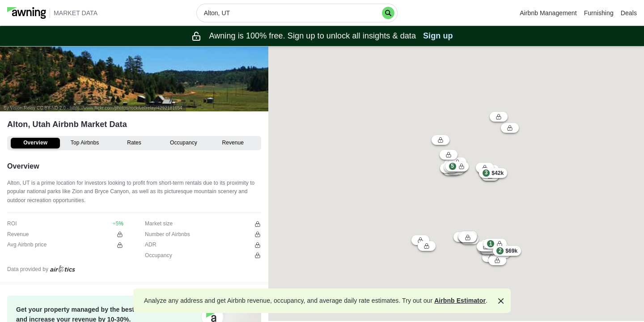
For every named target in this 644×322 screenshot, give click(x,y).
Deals (629, 13)
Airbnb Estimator (460, 301)
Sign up (438, 36)
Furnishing (599, 13)
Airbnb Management (548, 13)
